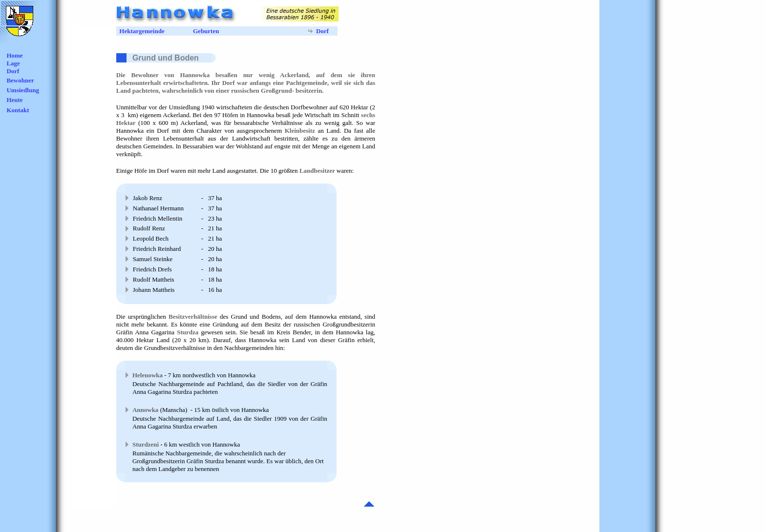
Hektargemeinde (142, 31)
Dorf (13, 71)
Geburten (206, 31)
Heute (14, 100)
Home (14, 55)
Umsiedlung (22, 90)
